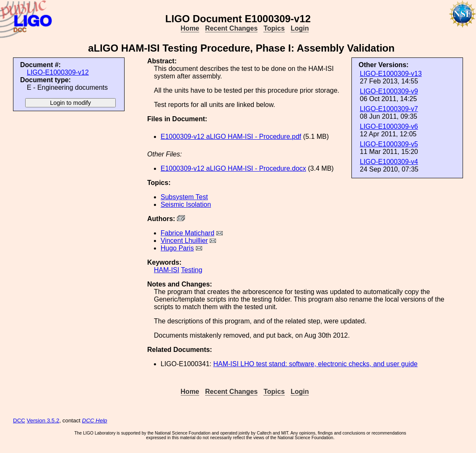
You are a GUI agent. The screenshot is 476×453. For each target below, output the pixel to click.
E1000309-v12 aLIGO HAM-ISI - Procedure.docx (233, 168)
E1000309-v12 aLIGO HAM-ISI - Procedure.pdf (231, 137)
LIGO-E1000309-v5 (389, 144)
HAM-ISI (166, 270)
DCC (19, 420)
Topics (274, 28)
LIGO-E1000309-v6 (389, 126)
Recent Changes (231, 28)
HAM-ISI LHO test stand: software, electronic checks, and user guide (315, 364)
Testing (192, 270)
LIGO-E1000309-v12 (58, 72)
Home (190, 28)
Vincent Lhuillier (184, 241)
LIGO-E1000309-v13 (391, 74)
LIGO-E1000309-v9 (389, 91)
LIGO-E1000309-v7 (389, 109)
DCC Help (95, 420)
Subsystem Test (184, 197)
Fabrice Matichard (187, 233)
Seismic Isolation (186, 204)
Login (300, 28)
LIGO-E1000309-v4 (389, 162)
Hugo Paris (177, 248)
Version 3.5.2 (43, 420)
